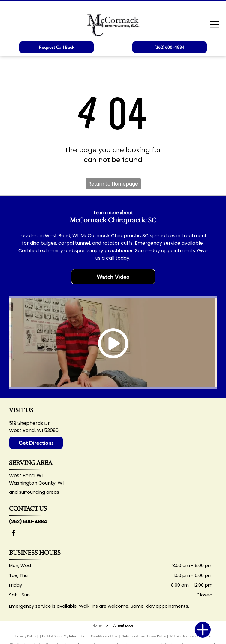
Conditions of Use (105, 636)
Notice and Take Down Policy (144, 636)
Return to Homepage (113, 184)
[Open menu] (215, 25)
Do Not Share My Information (65, 636)
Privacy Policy (26, 636)
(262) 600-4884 (28, 521)
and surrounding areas (34, 492)
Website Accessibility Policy (190, 636)
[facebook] (14, 534)
